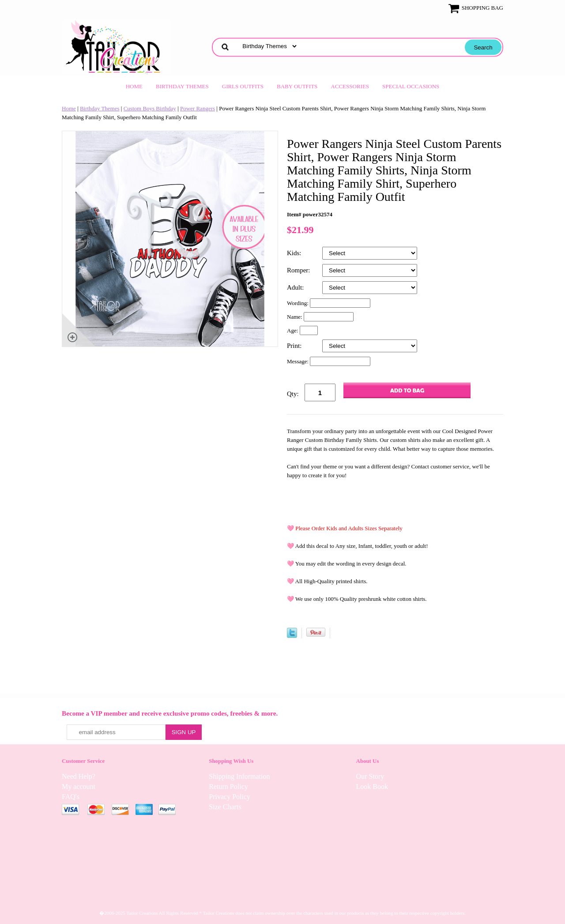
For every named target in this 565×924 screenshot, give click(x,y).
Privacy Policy (230, 797)
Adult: (296, 287)
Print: (295, 346)
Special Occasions (411, 86)
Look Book (372, 786)
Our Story (370, 776)
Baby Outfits (297, 86)
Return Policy (228, 786)
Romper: (299, 270)
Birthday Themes (182, 86)
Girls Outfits (243, 86)
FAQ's (71, 797)
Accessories (350, 86)
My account (79, 786)
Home (134, 86)
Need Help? (79, 776)
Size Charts (225, 807)
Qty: (293, 394)
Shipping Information (239, 776)
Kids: (295, 253)
